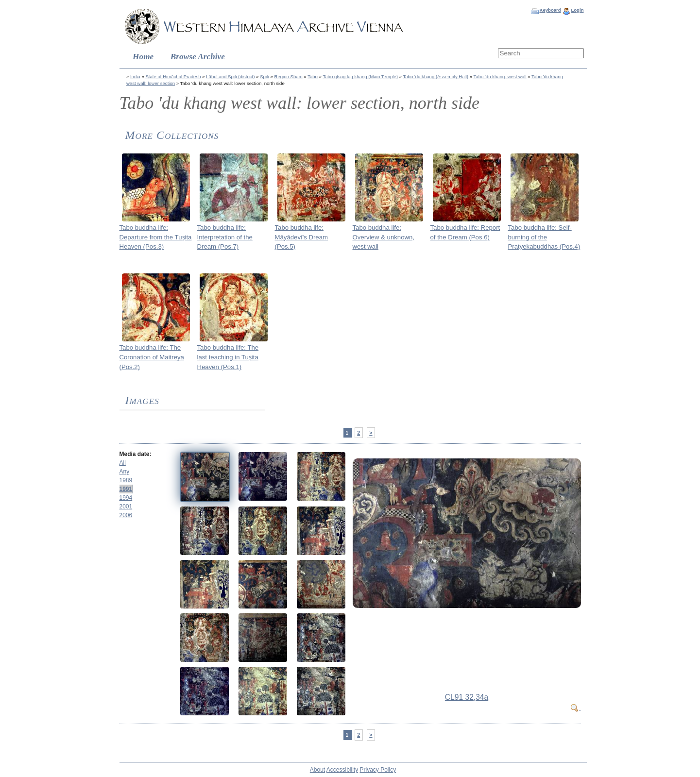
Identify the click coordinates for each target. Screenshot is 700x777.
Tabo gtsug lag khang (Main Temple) (360, 76)
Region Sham (289, 76)
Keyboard (550, 10)
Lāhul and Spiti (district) (230, 76)
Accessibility (342, 770)
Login (577, 10)
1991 (126, 489)
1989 (126, 480)
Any (125, 472)
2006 (126, 515)
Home (143, 57)
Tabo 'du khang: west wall (500, 76)
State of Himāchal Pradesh (173, 76)
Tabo (313, 76)
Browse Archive (198, 57)
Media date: (136, 454)
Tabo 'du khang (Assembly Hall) (435, 76)
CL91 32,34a (467, 697)
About (317, 770)
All (123, 463)
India (135, 76)
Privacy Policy (378, 770)
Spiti (265, 76)
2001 (126, 507)
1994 (126, 498)
